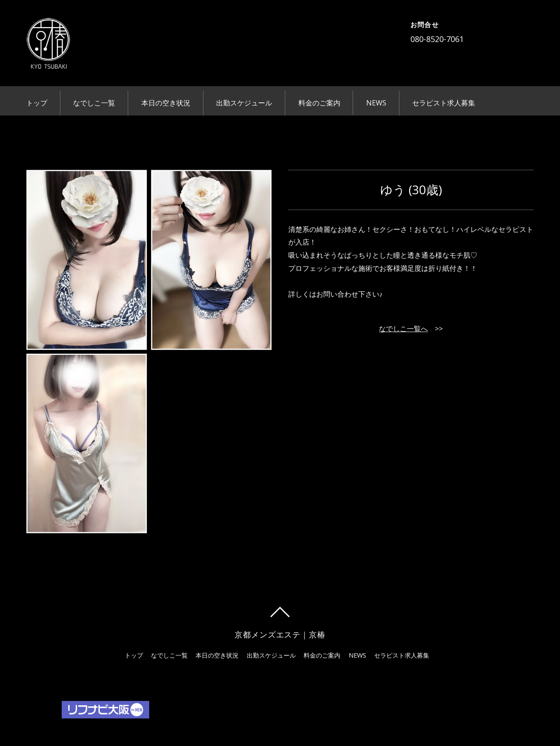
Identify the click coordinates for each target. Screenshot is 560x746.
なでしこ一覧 (94, 103)
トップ (37, 103)
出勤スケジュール (244, 103)
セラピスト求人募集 (444, 103)
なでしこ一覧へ (403, 329)
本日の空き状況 (166, 103)
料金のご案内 (319, 103)
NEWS (376, 103)
